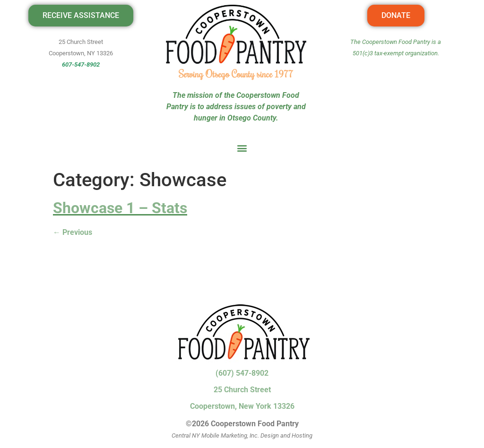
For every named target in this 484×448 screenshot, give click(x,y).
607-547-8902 (81, 65)
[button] (242, 148)
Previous (73, 232)
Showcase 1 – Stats (120, 208)
